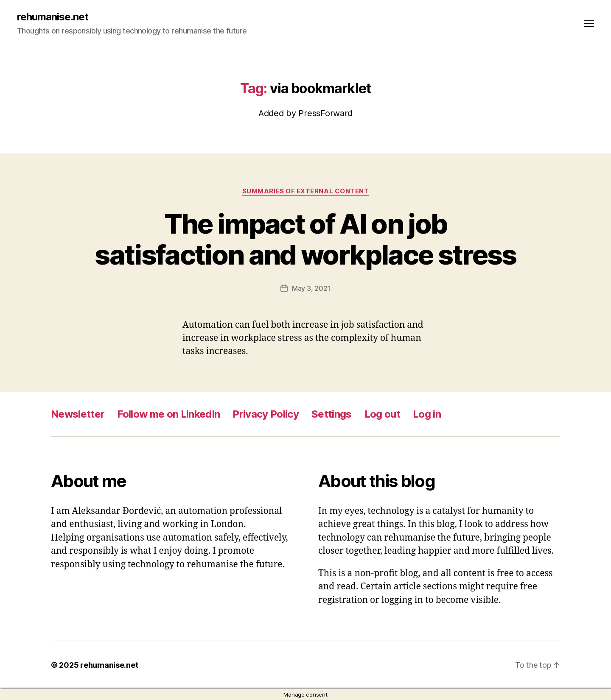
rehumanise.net (53, 17)
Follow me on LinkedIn (168, 414)
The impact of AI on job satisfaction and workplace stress (305, 239)
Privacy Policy (266, 414)
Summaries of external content (306, 191)
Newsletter (78, 414)
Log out (382, 414)
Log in (427, 414)
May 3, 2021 (311, 288)
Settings (332, 414)
